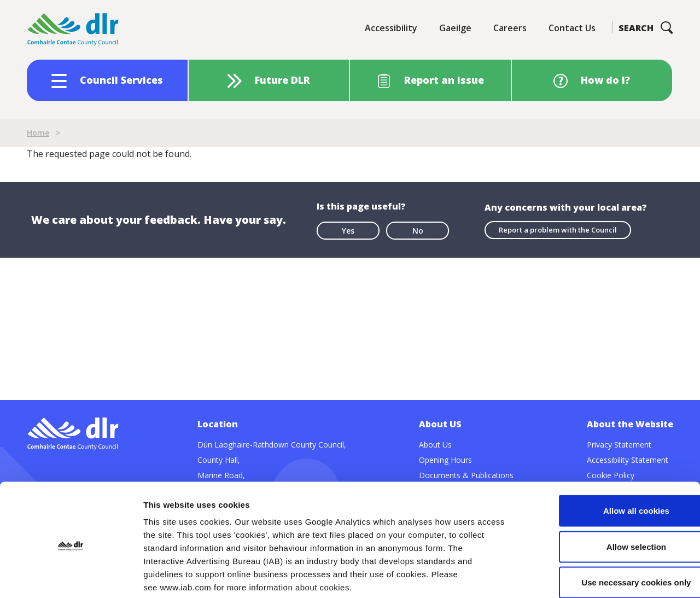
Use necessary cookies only (609, 526)
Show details (574, 576)
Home (38, 133)
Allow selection (608, 490)
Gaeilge (455, 28)
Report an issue (444, 80)
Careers (510, 28)
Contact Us (572, 28)
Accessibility (391, 28)
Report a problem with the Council (558, 230)
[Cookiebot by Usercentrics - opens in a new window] (71, 577)
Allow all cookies (609, 454)
